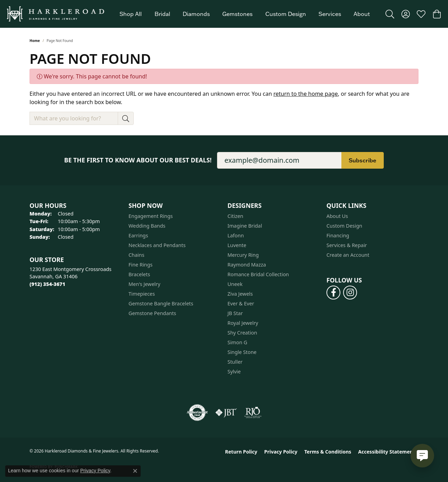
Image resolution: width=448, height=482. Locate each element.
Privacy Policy (281, 452)
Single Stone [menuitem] (242, 352)
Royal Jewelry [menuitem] (243, 323)
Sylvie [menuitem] (234, 371)
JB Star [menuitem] (235, 313)
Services (330, 14)
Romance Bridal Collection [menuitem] (258, 274)
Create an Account (348, 255)
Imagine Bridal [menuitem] (245, 226)
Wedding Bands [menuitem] (147, 226)
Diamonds (196, 14)
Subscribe (363, 160)
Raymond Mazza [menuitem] (247, 265)
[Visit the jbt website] (226, 413)
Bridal (162, 14)
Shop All (131, 14)
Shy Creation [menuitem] (242, 333)
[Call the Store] (47, 284)
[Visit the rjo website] (253, 413)
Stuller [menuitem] (235, 362)
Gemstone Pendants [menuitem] (152, 313)
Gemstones (237, 14)
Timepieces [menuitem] (142, 294)
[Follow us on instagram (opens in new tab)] (350, 293)
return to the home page (306, 94)
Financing (338, 235)
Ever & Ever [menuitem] (241, 303)
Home (35, 41)
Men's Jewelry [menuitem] (144, 284)
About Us (337, 216)
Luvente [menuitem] (237, 245)
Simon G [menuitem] (237, 342)
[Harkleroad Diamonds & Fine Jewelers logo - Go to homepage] (56, 14)
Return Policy (241, 452)
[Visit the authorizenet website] (197, 413)
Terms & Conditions (328, 452)
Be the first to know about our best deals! (138, 160)
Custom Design (286, 14)
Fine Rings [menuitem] (140, 265)
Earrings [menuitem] (138, 235)
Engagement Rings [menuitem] (151, 216)
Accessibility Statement (387, 452)
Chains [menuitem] (136, 255)
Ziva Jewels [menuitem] (240, 294)
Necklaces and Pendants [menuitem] (157, 245)
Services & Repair (347, 245)
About (362, 14)
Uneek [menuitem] (235, 284)
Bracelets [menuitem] (139, 274)
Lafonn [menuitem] (236, 235)
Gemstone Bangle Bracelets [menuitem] (161, 303)
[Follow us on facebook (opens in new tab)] (333, 293)
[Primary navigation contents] (245, 14)
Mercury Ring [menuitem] (243, 255)
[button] (390, 14)
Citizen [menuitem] (235, 216)
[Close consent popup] (135, 471)
